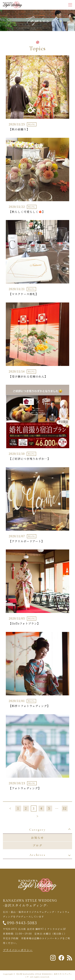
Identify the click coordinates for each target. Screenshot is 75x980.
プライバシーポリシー (18, 950)
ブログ (37, 845)
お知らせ (37, 838)
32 (65, 808)
